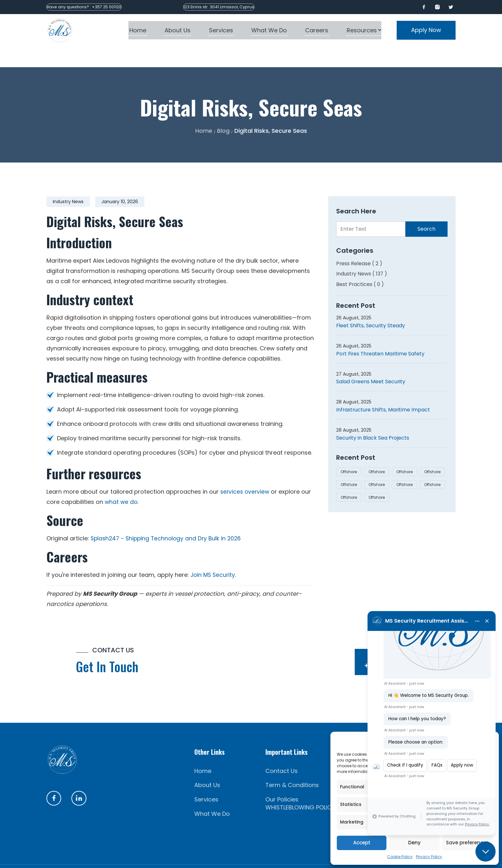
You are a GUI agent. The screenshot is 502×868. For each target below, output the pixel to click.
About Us (207, 764)
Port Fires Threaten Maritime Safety (381, 333)
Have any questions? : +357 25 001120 (92, 7)
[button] (486, 852)
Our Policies (282, 779)
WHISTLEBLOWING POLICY (300, 787)
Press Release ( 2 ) (359, 243)
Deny (414, 843)
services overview (246, 471)
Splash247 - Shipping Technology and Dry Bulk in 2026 (168, 518)
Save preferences (467, 843)
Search (426, 208)
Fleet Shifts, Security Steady (371, 305)
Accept (362, 843)
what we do (121, 481)
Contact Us (282, 750)
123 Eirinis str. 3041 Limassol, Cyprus (243, 7)
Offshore (349, 451)
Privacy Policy (429, 857)
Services (206, 779)
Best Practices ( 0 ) (360, 263)
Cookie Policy (400, 857)
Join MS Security (214, 554)
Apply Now (426, 30)
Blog (223, 110)
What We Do (212, 793)
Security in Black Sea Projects (373, 417)
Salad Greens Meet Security (371, 361)
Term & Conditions (292, 764)
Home (204, 110)
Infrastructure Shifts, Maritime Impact (384, 389)
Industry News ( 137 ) (362, 253)
